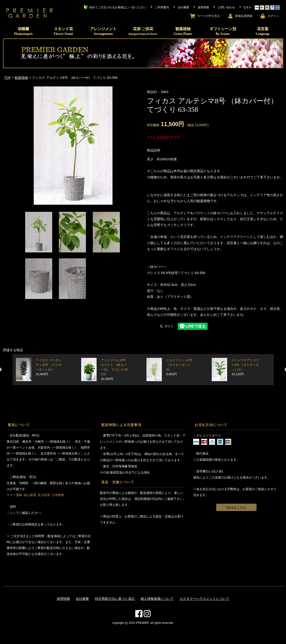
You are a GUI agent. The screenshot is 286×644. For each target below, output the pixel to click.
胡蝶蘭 (23, 31)
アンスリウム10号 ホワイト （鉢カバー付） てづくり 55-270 (115, 370)
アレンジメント (103, 31)
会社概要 (82, 599)
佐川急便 (44, 495)
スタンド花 (63, 31)
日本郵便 (58, 495)
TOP (8, 78)
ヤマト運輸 (14, 495)
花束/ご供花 (143, 31)
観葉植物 (183, 31)
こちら (11, 513)
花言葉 (263, 31)
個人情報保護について (157, 599)
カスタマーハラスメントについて (204, 599)
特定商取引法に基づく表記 (115, 599)
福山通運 (30, 495)
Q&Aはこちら (236, 508)
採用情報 (63, 599)
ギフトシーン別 (223, 31)
